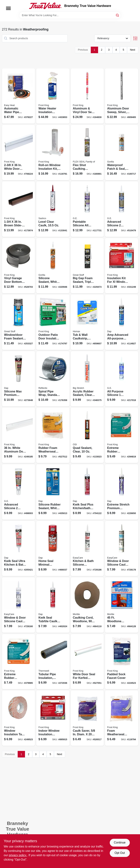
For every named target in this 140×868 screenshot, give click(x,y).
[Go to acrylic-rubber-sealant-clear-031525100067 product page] (87, 379)
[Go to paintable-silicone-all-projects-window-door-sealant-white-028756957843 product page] (87, 209)
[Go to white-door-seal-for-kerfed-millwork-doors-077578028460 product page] (87, 662)
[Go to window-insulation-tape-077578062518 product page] (19, 718)
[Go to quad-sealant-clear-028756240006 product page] (87, 435)
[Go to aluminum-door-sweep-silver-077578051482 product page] (122, 96)
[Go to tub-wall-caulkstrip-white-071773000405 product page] (87, 322)
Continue (120, 842)
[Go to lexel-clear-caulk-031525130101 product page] (53, 209)
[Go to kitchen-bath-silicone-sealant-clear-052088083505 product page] (87, 549)
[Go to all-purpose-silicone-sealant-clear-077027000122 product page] (122, 379)
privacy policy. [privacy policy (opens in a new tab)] (18, 855)
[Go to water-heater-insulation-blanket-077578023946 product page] (53, 96)
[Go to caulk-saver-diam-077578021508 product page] (87, 718)
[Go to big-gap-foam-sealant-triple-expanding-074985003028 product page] (87, 266)
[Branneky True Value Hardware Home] (45, 6)
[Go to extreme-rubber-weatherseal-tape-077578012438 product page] (19, 662)
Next (133, 50)
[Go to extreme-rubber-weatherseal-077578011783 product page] (122, 435)
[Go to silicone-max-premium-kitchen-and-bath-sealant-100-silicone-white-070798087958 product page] (19, 379)
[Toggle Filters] (135, 38)
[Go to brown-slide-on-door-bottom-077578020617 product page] (19, 209)
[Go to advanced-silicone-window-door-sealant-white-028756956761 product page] (122, 209)
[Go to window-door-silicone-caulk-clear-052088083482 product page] (19, 605)
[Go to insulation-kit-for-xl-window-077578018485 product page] (122, 266)
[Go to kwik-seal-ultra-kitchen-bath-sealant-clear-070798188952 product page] (19, 549)
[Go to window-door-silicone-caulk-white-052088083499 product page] (122, 549)
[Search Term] (70, 15)
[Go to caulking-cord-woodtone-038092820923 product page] (87, 605)
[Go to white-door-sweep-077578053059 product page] (19, 153)
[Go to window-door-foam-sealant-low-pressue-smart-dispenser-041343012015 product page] (19, 322)
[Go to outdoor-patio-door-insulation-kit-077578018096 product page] (53, 322)
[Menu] (8, 8)
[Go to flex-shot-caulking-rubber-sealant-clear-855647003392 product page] (87, 153)
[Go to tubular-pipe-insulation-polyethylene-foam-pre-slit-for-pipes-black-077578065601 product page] (53, 662)
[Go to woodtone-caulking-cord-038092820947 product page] (122, 605)
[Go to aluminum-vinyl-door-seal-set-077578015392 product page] (87, 96)
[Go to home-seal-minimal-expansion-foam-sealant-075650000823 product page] (53, 549)
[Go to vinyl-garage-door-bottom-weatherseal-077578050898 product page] (19, 266)
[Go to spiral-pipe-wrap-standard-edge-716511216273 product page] (53, 379)
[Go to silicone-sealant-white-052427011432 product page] (53, 266)
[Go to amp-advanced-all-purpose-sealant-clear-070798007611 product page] (122, 322)
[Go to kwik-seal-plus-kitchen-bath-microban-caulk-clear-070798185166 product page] (87, 492)
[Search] (118, 15)
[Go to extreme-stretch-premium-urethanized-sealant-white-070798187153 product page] (122, 492)
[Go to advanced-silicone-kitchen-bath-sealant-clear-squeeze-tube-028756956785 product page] (19, 492)
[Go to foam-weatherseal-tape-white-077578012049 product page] (122, 718)
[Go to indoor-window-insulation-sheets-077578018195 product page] (53, 718)
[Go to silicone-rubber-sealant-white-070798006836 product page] (53, 492)
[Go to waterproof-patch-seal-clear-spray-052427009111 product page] (122, 153)
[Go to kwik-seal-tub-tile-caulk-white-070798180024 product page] (53, 605)
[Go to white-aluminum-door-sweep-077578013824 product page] (19, 435)
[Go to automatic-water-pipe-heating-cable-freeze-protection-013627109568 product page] (19, 96)
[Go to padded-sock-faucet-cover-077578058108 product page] (122, 662)
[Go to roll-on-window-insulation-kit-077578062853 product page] (53, 153)
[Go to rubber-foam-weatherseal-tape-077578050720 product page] (53, 435)
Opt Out (120, 853)
